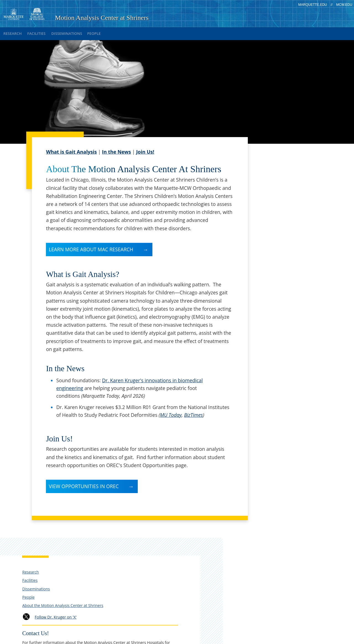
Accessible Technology (291, 621)
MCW (310, 633)
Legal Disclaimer (235, 612)
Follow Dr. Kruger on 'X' (290, 218)
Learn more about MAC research (91, 245)
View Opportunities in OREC (84, 482)
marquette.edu (313, 5)
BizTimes (194, 411)
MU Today (171, 411)
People (115, 32)
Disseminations (81, 32)
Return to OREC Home (281, 386)
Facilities (45, 32)
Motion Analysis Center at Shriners (102, 18)
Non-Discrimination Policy (287, 612)
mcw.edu (344, 5)
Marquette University (277, 633)
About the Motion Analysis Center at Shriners (287, 204)
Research (15, 32)
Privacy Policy (197, 612)
